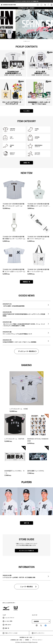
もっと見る (27, 111)
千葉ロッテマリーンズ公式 (11, 633)
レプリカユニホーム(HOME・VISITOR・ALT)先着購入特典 (27, 1)
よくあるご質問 (8, 621)
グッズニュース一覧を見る (27, 351)
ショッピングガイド (10, 618)
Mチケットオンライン (39, 633)
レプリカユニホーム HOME (19, 409)
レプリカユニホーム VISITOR (14, 439)
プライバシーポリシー (37, 640)
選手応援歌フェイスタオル (36, 471)
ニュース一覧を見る (27, 587)
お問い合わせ (8, 625)
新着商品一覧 (27, 282)
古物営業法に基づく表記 (16, 640)
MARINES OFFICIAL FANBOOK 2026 (38, 440)
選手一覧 (27, 523)
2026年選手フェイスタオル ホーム (14, 472)
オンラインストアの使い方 (27, 551)
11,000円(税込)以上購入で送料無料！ (27, 8)
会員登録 (36, 621)
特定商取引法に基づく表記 (26, 637)
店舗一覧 (7, 628)
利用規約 (27, 640)
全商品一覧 (27, 163)
